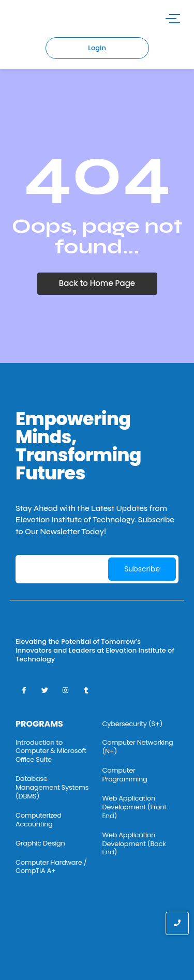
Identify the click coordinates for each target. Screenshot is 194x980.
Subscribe (142, 569)
